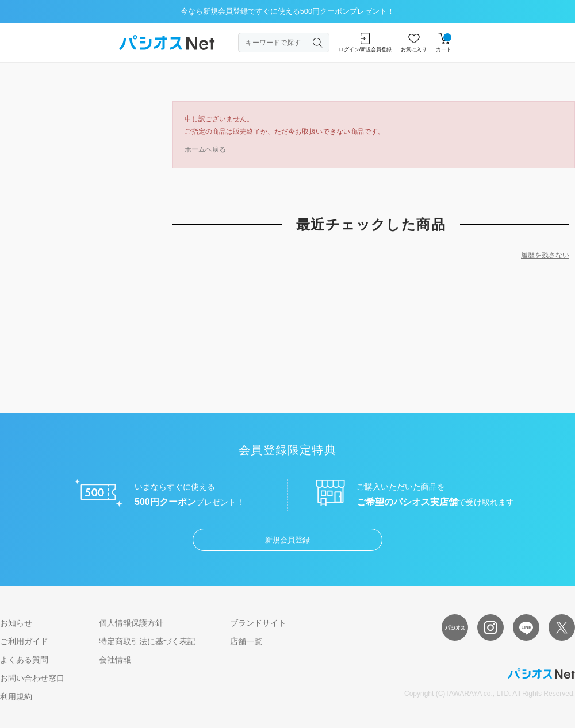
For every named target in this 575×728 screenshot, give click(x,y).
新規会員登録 (287, 540)
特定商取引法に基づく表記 (147, 641)
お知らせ (16, 623)
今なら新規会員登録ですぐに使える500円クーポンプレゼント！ (288, 11)
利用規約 (16, 696)
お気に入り (414, 43)
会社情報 (115, 660)
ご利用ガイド (24, 641)
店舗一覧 (246, 641)
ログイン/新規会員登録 (365, 43)
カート (444, 43)
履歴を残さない (545, 255)
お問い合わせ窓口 (32, 678)
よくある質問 (24, 660)
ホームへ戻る (205, 149)
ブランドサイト (258, 623)
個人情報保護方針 (131, 623)
